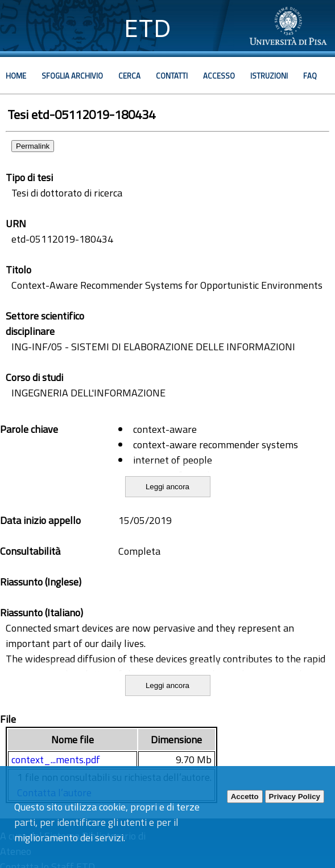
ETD (148, 28)
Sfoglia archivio (72, 76)
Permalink (33, 146)
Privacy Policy (295, 797)
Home (16, 76)
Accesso (219, 76)
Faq (310, 76)
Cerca (129, 76)
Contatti (172, 76)
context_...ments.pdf (56, 759)
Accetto (245, 797)
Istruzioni (269, 76)
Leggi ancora (167, 487)
